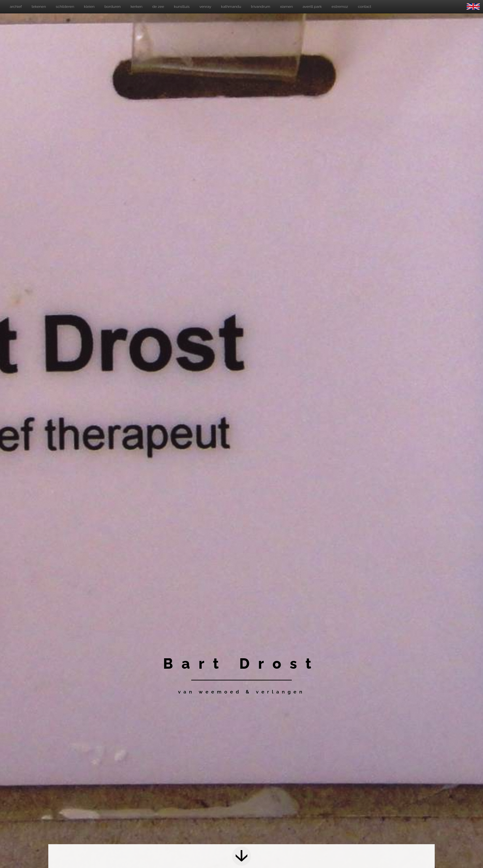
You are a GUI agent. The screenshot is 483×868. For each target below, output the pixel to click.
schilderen (65, 7)
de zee (158, 7)
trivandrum (261, 7)
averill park (312, 7)
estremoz (340, 7)
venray (205, 7)
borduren (113, 7)
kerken (137, 7)
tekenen (39, 7)
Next (242, 856)
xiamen (286, 7)
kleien (89, 7)
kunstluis (182, 7)
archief (16, 7)
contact (365, 7)
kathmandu (231, 7)
